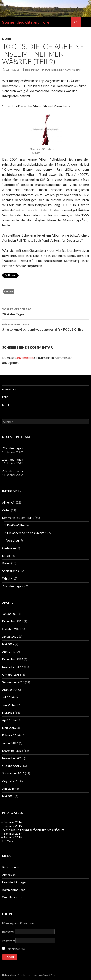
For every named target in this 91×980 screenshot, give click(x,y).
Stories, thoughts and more (26, 22)
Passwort (8, 941)
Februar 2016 (11, 735)
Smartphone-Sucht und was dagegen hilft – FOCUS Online (45, 327)
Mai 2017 (8, 644)
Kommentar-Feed (14, 890)
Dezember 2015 (13, 751)
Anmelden (9, 875)
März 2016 (9, 728)
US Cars (8, 841)
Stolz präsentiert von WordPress (38, 975)
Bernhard (32, 70)
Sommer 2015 (13, 826)
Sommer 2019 (13, 837)
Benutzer (8, 932)
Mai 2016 (8, 713)
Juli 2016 (8, 697)
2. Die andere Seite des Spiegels (25, 533)
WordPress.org (12, 897)
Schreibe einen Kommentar (63, 70)
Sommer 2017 (13, 834)
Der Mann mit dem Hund (18, 518)
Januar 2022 (10, 614)
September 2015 (13, 773)
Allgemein (9, 502)
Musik (7, 39)
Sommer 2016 (13, 822)
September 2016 (13, 682)
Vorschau (13, 540)
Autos (6, 510)
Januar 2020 (10, 636)
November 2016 (13, 667)
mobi (6, 405)
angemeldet (25, 357)
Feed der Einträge (14, 882)
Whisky (7, 578)
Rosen (6, 563)
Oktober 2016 (12, 674)
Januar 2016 (10, 743)
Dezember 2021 (13, 621)
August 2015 (11, 781)
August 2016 (11, 690)
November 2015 (13, 758)
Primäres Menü (86, 22)
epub (5, 397)
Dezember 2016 (13, 659)
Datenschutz (9, 975)
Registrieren (10, 867)
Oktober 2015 (12, 766)
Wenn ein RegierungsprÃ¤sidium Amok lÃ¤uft (33, 830)
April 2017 (9, 652)
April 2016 (9, 720)
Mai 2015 (8, 796)
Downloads (10, 389)
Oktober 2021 (12, 629)
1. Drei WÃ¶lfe (14, 525)
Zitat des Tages (45, 311)
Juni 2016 (8, 705)
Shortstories (10, 571)
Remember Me (13, 949)
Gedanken (9, 548)
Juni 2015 (8, 789)
